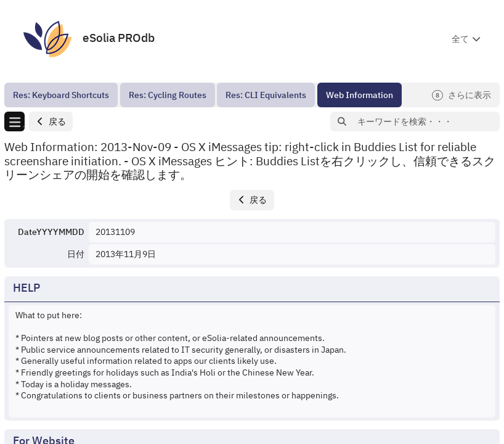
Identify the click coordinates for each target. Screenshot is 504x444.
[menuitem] (61, 95)
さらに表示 (461, 95)
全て (460, 39)
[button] (51, 122)
